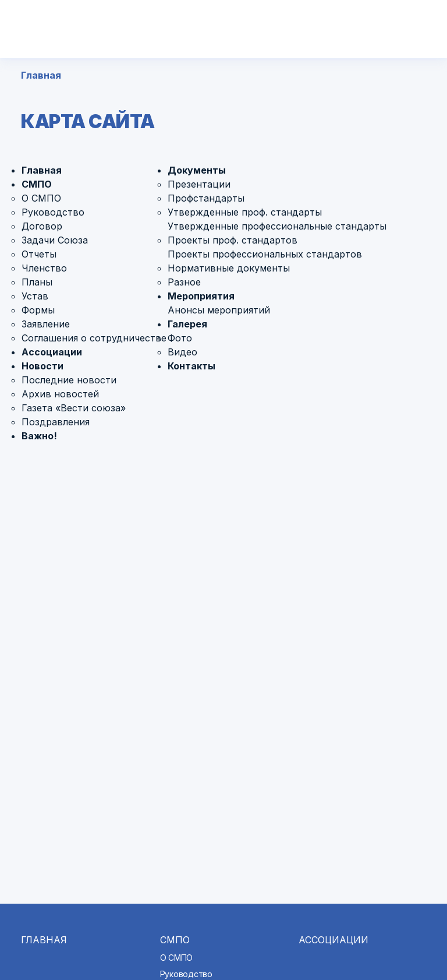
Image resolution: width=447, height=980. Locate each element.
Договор (42, 226)
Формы (38, 310)
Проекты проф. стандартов (233, 240)
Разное (184, 282)
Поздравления (56, 422)
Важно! (39, 436)
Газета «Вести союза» (74, 408)
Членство (44, 268)
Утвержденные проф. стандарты (245, 212)
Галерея (187, 324)
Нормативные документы (229, 268)
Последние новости (69, 380)
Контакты (191, 366)
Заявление (46, 324)
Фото (180, 338)
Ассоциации (52, 352)
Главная (41, 75)
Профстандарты (206, 198)
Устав (35, 296)
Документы (197, 170)
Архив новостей (60, 394)
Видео (182, 352)
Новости (42, 366)
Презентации (199, 184)
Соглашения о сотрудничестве (94, 338)
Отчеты (39, 254)
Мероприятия (201, 296)
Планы (37, 282)
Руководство (53, 212)
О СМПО (41, 198)
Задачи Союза (55, 240)
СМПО (37, 184)
